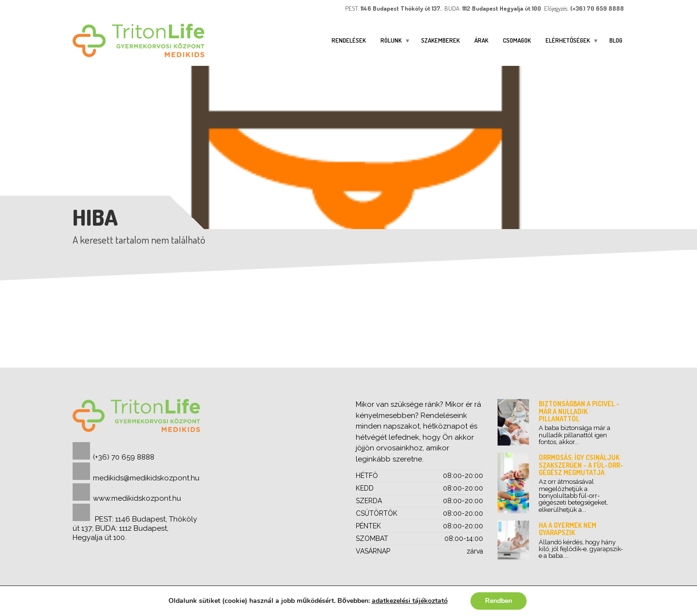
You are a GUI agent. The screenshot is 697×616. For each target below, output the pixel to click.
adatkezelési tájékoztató (409, 601)
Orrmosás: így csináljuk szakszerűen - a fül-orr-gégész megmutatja (581, 465)
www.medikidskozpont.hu (137, 498)
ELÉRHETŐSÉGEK (568, 40)
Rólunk (391, 40)
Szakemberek (440, 40)
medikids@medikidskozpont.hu (146, 478)
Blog (616, 40)
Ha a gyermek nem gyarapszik (568, 529)
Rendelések (349, 40)
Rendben (499, 601)
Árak (481, 40)
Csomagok (517, 40)
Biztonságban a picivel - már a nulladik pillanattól (579, 411)
